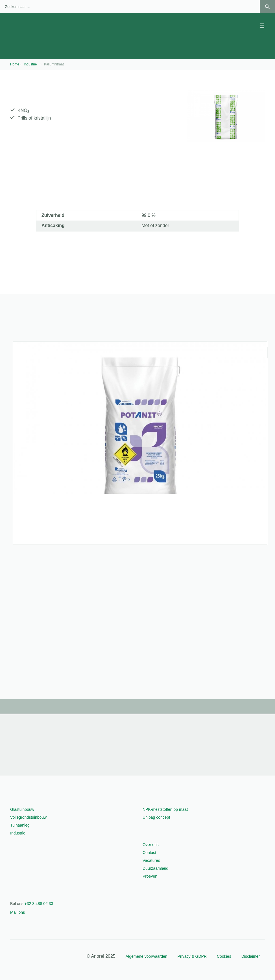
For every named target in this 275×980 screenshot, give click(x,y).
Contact (149, 853)
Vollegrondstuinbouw (28, 817)
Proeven (150, 876)
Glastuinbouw (22, 809)
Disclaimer (251, 956)
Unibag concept (156, 817)
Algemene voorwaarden (147, 956)
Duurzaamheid (155, 868)
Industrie (18, 833)
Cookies (224, 956)
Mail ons (18, 912)
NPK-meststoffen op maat (165, 809)
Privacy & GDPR (192, 956)
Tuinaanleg (20, 825)
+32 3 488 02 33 (39, 904)
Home (15, 64)
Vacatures (151, 860)
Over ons (151, 845)
